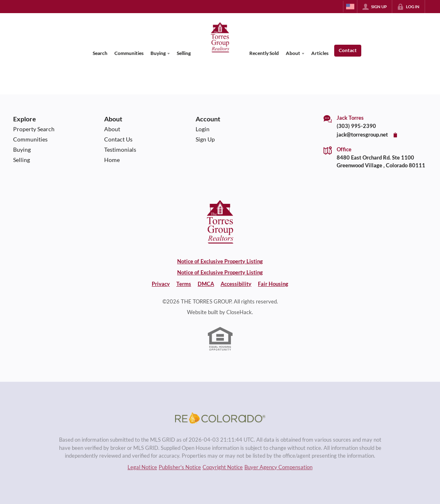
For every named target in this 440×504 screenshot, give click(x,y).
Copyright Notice (223, 467)
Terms (184, 284)
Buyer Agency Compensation (278, 467)
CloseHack (239, 312)
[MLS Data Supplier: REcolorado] (220, 418)
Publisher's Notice (180, 467)
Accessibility (236, 284)
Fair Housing (273, 284)
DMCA (206, 284)
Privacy (161, 284)
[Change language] (350, 7)
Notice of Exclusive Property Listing (220, 261)
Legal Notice (142, 467)
